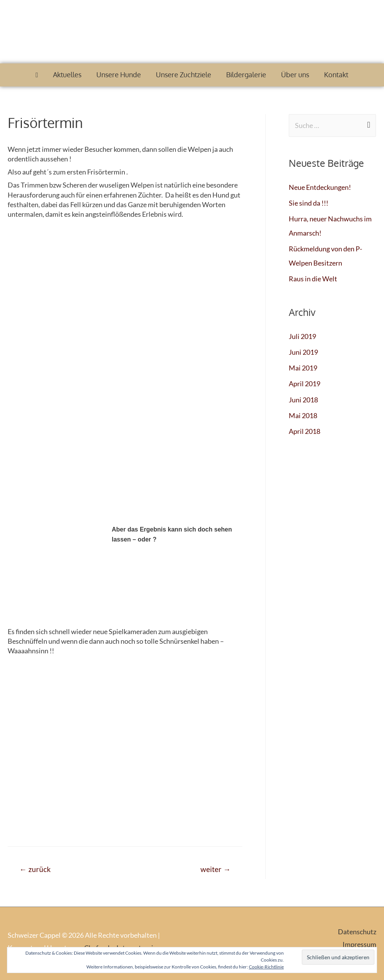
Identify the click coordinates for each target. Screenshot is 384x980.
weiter (215, 869)
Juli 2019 (302, 334)
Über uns (295, 75)
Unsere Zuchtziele (184, 75)
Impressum (359, 945)
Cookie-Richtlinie (266, 967)
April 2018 (305, 428)
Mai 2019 (303, 365)
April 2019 (305, 381)
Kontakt (336, 75)
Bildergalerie (246, 75)
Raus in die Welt (313, 277)
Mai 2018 (303, 412)
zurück (35, 869)
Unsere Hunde (119, 75)
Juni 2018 (303, 397)
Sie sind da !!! (309, 203)
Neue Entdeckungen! (320, 187)
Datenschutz (357, 932)
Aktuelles (67, 75)
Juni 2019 (303, 350)
